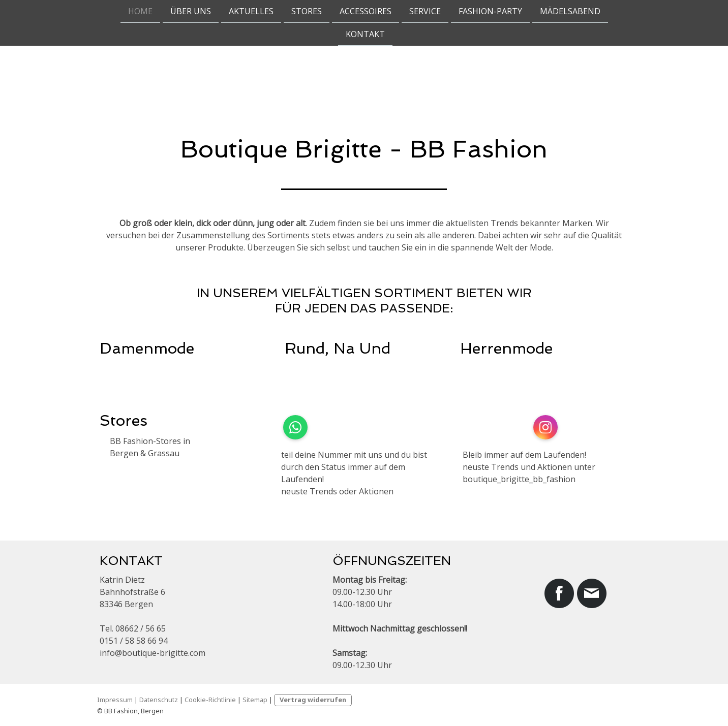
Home (140, 11)
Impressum (115, 700)
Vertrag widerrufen (313, 700)
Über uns (191, 11)
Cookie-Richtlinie (210, 700)
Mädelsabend (570, 11)
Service (425, 11)
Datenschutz (159, 700)
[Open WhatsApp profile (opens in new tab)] (295, 427)
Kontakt (365, 35)
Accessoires (366, 11)
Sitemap (255, 700)
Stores (307, 11)
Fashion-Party (490, 11)
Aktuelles (251, 11)
